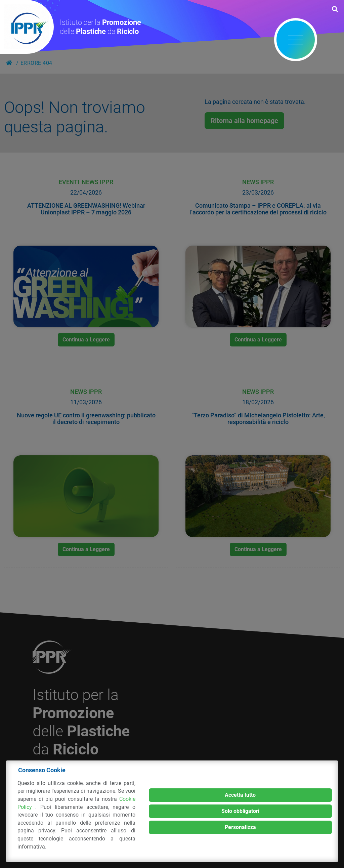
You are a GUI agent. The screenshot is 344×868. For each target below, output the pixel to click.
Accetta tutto (240, 795)
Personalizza (240, 827)
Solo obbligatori (240, 811)
